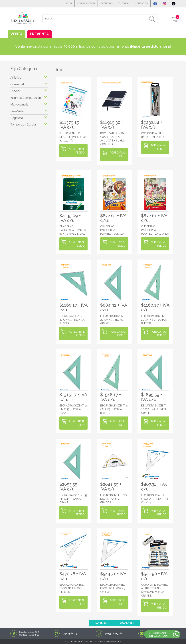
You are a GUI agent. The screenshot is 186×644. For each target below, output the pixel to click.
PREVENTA (39, 34)
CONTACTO (141, 3)
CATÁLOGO (106, 3)
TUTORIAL (124, 3)
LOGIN (68, 3)
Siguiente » (127, 623)
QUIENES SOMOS (86, 3)
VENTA (17, 34)
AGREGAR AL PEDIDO (77, 151)
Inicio (62, 70)
